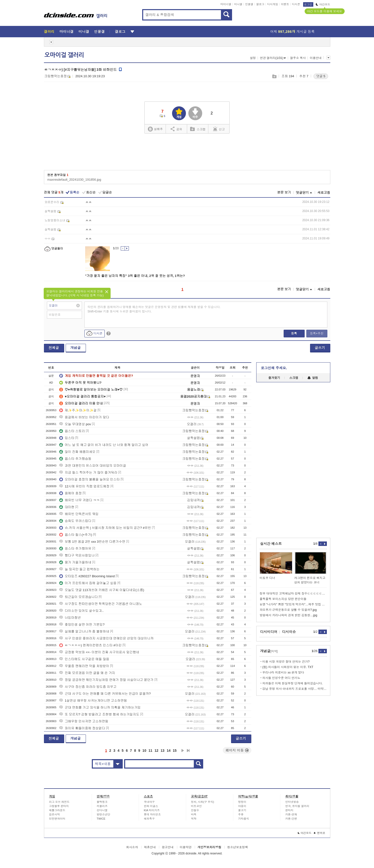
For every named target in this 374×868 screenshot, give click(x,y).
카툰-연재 (291, 814)
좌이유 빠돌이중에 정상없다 (82, 728)
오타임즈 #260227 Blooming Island (87, 576)
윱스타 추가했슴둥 (75, 459)
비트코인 (197, 806)
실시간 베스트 (271, 544)
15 (175, 751)
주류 (241, 814)
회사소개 (132, 847)
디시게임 (273, 4)
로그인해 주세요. (274, 368)
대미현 (67, 507)
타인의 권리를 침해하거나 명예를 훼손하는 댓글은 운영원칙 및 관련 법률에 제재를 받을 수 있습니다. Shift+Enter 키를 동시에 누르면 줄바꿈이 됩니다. (154, 309)
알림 (313, 378)
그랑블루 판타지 (59, 806)
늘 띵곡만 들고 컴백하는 (79, 569)
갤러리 (49, 32)
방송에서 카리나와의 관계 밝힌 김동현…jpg (288, 615)
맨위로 (320, 833)
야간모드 (323, 4)
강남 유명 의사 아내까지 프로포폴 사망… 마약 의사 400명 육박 (295, 689)
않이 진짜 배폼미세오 (77, 452)
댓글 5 (321, 76)
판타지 (289, 810)
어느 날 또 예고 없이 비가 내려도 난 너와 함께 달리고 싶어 (104, 445)
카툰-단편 (291, 819)
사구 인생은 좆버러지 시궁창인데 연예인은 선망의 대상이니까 (106, 638)
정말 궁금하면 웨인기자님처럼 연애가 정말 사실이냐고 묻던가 (106, 680)
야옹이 (242, 806)
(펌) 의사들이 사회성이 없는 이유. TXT (288, 667)
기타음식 (244, 819)
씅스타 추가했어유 (75, 549)
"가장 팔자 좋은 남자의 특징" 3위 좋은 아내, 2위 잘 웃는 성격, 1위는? (135, 276)
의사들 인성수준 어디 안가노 (281, 678)
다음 (183, 751)
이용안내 (316, 58)
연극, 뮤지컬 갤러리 (297, 806)
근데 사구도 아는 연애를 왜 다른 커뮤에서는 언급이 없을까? (105, 694)
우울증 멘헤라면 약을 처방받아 (84, 666)
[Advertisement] (187, 154)
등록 (294, 333)
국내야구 (149, 802)
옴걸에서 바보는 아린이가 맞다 (84, 417)
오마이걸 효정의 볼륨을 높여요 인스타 (89, 479)
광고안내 (168, 847)
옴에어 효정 (70, 493)
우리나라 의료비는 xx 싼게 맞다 (283, 673)
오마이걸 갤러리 (64, 55)
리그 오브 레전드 (59, 802)
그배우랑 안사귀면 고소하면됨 (84, 721)
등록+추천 (317, 333)
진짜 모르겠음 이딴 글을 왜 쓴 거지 (87, 673)
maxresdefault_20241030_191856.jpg (74, 180)
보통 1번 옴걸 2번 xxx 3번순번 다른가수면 (92, 542)
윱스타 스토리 (72, 431)
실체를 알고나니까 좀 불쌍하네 (84, 631)
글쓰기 (320, 348)
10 (144, 751)
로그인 (308, 4)
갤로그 (260, 4)
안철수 (195, 810)
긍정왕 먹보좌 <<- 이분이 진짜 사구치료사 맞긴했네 (99, 652)
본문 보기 (284, 192)
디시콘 (296, 4)
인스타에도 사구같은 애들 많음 (84, 659)
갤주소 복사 (298, 58)
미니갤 (238, 4)
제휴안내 (150, 847)
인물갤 (249, 4)
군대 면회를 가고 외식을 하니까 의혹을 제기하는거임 (100, 707)
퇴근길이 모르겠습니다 (79, 597)
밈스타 (67, 438)
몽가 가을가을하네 (75, 562)
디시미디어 (269, 632)
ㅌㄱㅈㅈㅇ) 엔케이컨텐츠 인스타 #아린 (90, 645)
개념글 (76, 348)
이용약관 (186, 847)
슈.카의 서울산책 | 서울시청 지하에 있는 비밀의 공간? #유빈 (105, 528)
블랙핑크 (102, 802)
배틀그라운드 (57, 810)
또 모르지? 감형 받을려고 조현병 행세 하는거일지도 (99, 714)
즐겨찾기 (274, 378)
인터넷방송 (292, 802)
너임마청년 (70, 618)
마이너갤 (226, 4)
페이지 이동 (237, 750)
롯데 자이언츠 (152, 814)
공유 (176, 129)
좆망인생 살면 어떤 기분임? (82, 625)
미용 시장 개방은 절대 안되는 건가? (286, 662)
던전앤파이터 (57, 819)
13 (163, 751)
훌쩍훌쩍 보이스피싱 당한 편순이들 (283, 599)
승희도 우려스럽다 (75, 521)
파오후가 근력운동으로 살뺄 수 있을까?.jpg (288, 610)
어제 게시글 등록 (293, 32)
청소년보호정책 (237, 847)
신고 (219, 129)
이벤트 (285, 4)
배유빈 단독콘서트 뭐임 (79, 514)
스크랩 (274, 76)
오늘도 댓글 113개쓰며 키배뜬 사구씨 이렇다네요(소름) (102, 590)
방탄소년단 (104, 814)
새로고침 (324, 193)
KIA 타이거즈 (152, 810)
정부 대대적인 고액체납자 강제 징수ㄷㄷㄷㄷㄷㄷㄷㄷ (293, 594)
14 (169, 751)
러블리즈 (102, 806)
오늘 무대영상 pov (75, 424)
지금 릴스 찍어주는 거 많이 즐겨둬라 (88, 473)
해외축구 (149, 819)
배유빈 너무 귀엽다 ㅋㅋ (79, 500)
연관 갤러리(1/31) (273, 58)
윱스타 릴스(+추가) (76, 535)
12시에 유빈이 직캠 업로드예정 (84, 486)
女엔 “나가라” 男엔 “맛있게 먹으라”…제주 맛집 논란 (293, 604)
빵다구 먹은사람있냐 (77, 555)
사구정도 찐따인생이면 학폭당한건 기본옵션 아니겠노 (101, 604)
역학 (194, 819)
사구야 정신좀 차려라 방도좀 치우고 (88, 687)
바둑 (194, 814)
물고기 (242, 810)
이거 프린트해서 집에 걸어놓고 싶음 (88, 583)
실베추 (155, 129)
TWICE (101, 819)
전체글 (54, 348)
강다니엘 (102, 810)
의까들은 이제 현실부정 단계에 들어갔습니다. (293, 683)
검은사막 (55, 814)
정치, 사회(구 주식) (203, 802)
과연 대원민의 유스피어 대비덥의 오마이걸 (93, 466)
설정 (253, 58)
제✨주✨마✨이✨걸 (78, 410)
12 (157, 751)
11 (150, 751)
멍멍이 (242, 802)
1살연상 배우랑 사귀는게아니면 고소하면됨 (93, 701)
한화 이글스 (151, 806)
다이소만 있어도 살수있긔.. (81, 611)
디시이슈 (289, 632)
